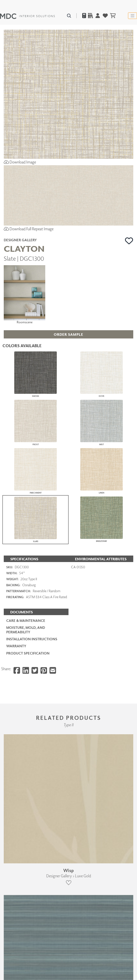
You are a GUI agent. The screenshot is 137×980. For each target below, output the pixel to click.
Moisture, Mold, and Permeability (26, 630)
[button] (129, 241)
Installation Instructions (32, 639)
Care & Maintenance (26, 620)
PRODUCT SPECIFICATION (28, 653)
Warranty (16, 646)
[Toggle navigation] (132, 16)
